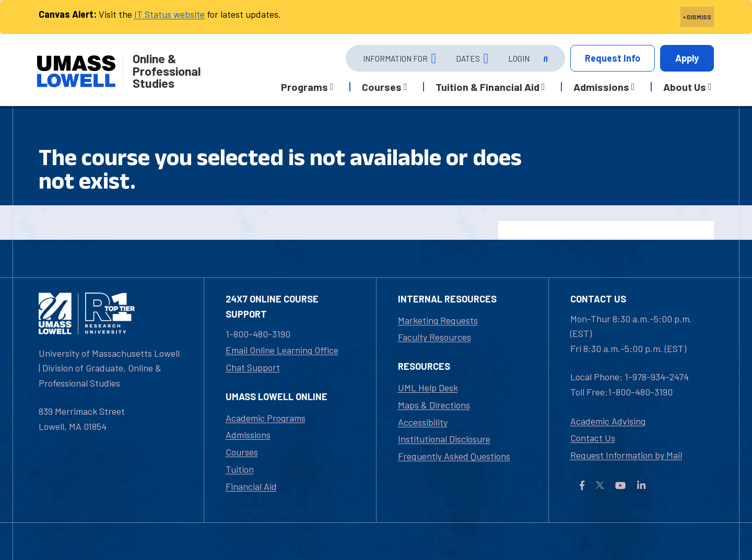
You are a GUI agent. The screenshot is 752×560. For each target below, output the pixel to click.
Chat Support (253, 367)
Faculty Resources (434, 337)
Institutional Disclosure (444, 439)
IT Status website (169, 14)
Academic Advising (608, 421)
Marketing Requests (438, 320)
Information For (395, 59)
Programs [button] (304, 87)
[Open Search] (545, 59)
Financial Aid (251, 486)
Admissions (248, 435)
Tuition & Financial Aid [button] (487, 87)
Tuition (240, 469)
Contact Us (593, 438)
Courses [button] (382, 87)
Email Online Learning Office (282, 350)
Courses (242, 452)
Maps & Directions (434, 405)
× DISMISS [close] (697, 17)
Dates (468, 59)
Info (613, 58)
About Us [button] (685, 87)
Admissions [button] (601, 87)
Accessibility (423, 422)
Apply (687, 58)
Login (519, 59)
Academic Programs (266, 418)
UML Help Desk (428, 388)
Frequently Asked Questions (454, 456)
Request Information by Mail (626, 455)
